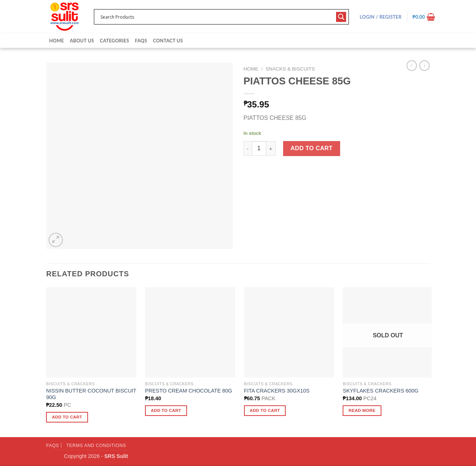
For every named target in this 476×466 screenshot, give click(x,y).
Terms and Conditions (96, 446)
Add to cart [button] (67, 417)
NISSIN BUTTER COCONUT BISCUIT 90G (91, 394)
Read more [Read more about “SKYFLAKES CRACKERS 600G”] (362, 410)
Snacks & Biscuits (290, 69)
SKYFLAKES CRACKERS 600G (380, 391)
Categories (114, 41)
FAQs (141, 41)
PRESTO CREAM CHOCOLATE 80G (189, 391)
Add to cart (311, 148)
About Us (82, 41)
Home (57, 41)
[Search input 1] (217, 17)
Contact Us (168, 41)
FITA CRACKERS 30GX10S (277, 391)
